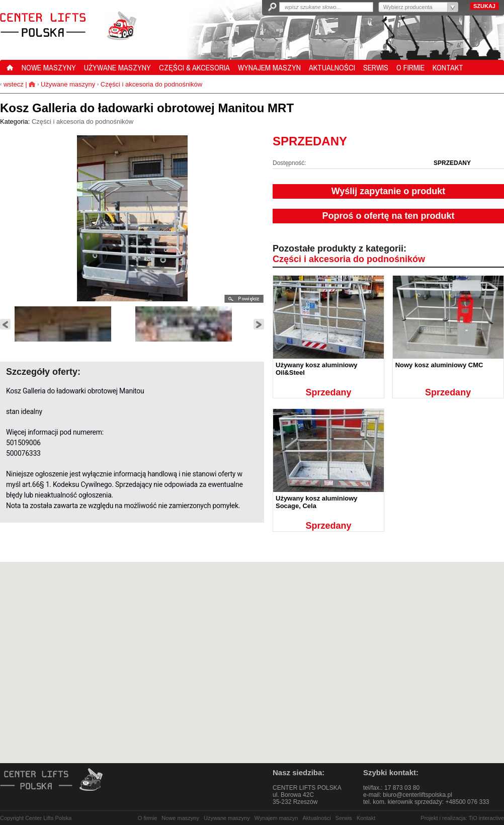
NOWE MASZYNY (49, 67)
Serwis (344, 818)
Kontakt (366, 818)
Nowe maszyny (180, 818)
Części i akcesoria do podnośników (151, 84)
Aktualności (317, 818)
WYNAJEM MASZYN (269, 67)
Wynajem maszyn (276, 818)
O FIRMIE (410, 67)
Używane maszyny (68, 84)
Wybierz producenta (408, 7)
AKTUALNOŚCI (332, 67)
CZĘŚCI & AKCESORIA (194, 67)
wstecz (12, 84)
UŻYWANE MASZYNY (117, 67)
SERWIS (376, 67)
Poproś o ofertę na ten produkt (388, 216)
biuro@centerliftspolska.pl (417, 795)
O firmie (148, 818)
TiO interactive (486, 818)
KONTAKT (448, 67)
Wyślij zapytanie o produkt (389, 191)
